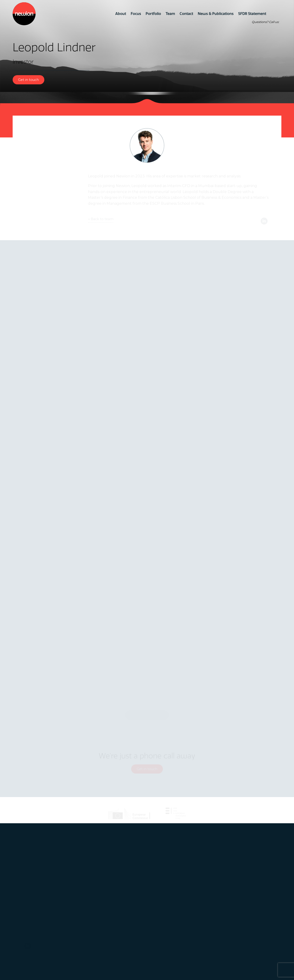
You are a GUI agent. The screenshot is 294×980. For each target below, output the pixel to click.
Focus (136, 14)
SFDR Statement (252, 14)
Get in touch (28, 80)
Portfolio (153, 14)
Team (170, 14)
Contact (186, 14)
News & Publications (216, 14)
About (121, 14)
